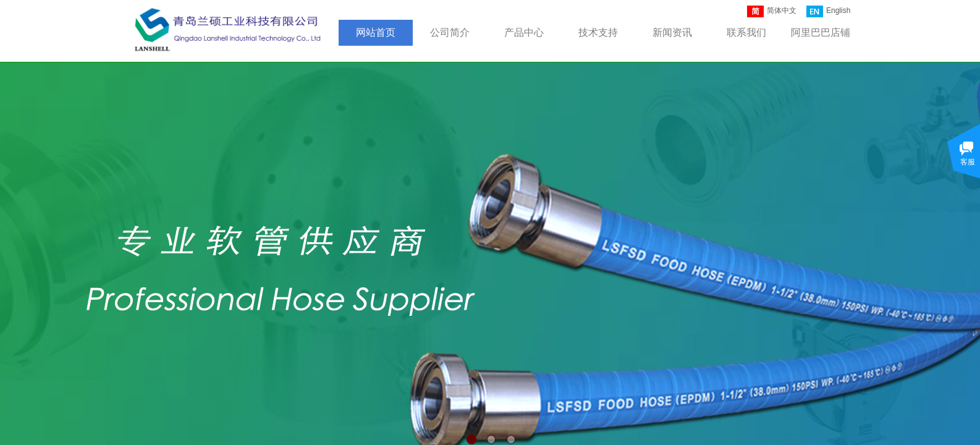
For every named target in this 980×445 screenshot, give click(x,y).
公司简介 (450, 32)
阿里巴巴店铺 (821, 32)
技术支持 (598, 32)
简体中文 (772, 11)
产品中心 (524, 32)
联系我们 (746, 32)
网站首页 (376, 32)
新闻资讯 (672, 32)
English (828, 11)
